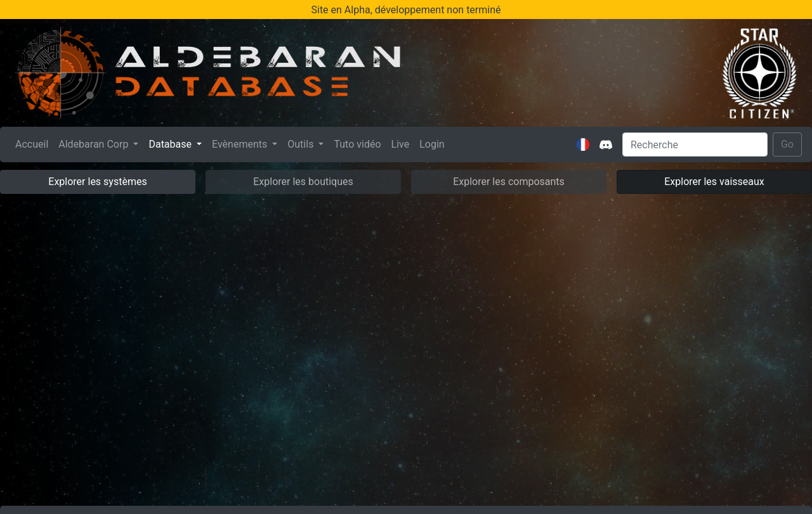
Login (432, 144)
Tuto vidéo (357, 144)
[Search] (695, 145)
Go (787, 144)
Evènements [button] (241, 144)
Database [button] (171, 144)
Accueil (34, 143)
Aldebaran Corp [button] (95, 144)
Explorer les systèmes (97, 182)
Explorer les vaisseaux (714, 182)
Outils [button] (302, 144)
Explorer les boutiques (303, 182)
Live (401, 144)
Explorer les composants (509, 182)
